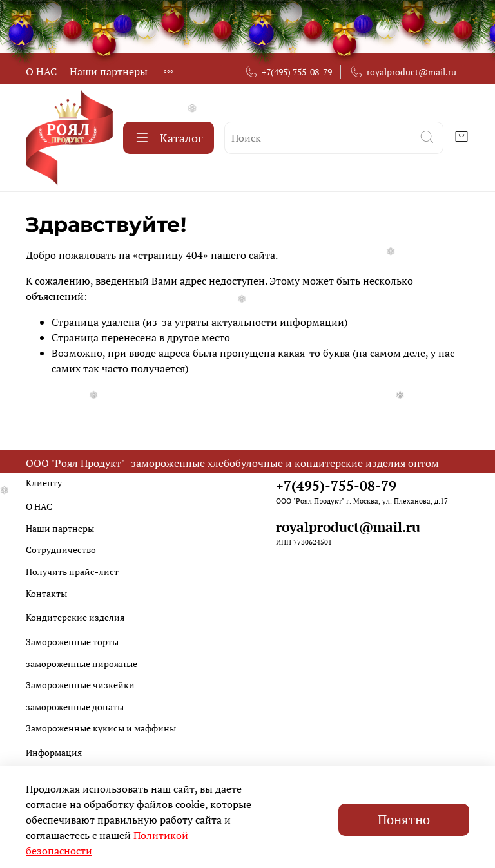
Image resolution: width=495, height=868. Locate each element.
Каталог (169, 138)
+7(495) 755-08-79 (288, 72)
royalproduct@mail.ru (403, 72)
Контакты (46, 593)
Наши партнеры (109, 71)
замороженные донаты (75, 707)
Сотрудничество (61, 550)
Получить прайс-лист (72, 571)
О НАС (41, 71)
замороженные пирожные (82, 664)
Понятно (404, 819)
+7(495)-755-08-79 (336, 486)
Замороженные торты (72, 642)
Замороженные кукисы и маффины (101, 728)
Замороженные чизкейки (80, 685)
